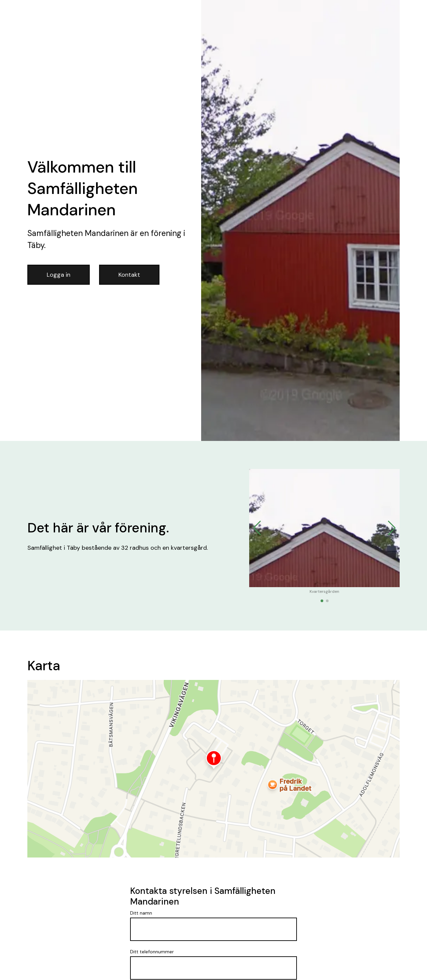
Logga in (59, 275)
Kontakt (129, 275)
